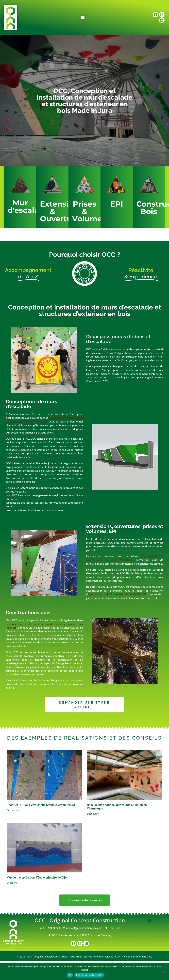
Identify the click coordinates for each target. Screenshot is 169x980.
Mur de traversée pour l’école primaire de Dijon (37, 877)
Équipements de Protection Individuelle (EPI (118, 594)
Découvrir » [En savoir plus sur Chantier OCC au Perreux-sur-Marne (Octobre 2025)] (13, 810)
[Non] (164, 971)
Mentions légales (104, 957)
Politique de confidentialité (137, 957)
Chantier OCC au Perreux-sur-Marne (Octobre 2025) (41, 805)
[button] (83, 17)
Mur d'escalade (28, 206)
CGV (118, 957)
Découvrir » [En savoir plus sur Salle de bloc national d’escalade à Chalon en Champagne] (93, 814)
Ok (70, 975)
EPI (117, 204)
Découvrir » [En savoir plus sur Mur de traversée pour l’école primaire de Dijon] (13, 883)
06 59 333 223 (51, 928)
